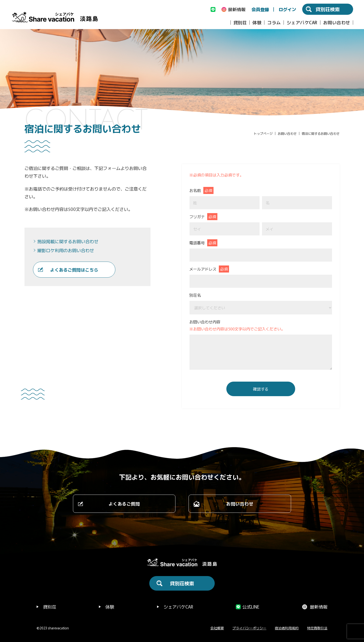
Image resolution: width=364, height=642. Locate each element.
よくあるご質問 (124, 504)
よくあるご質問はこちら (74, 270)
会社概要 (217, 628)
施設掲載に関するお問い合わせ (68, 241)
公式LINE (251, 607)
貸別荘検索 (182, 583)
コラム (274, 22)
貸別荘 (240, 22)
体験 (257, 22)
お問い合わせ (337, 22)
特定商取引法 (317, 628)
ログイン (287, 9)
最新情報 (319, 607)
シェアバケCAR (302, 22)
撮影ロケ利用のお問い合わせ (66, 250)
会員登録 (260, 9)
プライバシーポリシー (249, 628)
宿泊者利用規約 (287, 628)
